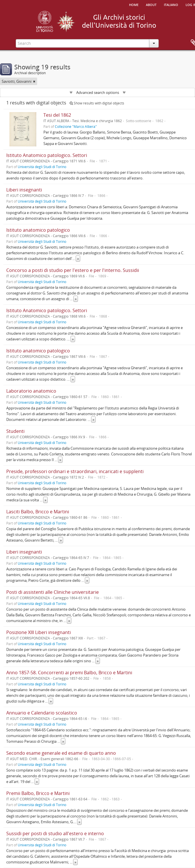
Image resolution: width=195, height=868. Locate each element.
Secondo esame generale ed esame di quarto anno (61, 753)
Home (134, 4)
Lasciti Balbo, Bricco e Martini (38, 512)
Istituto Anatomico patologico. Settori (47, 155)
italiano (171, 4)
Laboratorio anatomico (31, 391)
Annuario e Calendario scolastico (42, 713)
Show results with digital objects (97, 103)
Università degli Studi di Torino (42, 167)
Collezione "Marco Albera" (76, 126)
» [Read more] (78, 259)
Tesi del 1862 (57, 115)
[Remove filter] (34, 81)
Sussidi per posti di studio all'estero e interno (55, 833)
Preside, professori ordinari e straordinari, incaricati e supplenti (75, 471)
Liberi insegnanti (24, 190)
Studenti (15, 431)
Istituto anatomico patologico (38, 230)
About (151, 4)
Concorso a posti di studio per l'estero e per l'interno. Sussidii (73, 270)
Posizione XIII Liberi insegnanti (39, 632)
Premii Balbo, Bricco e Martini (38, 793)
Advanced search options (98, 92)
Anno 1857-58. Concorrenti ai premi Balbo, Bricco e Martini (69, 673)
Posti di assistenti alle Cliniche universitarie (53, 592)
